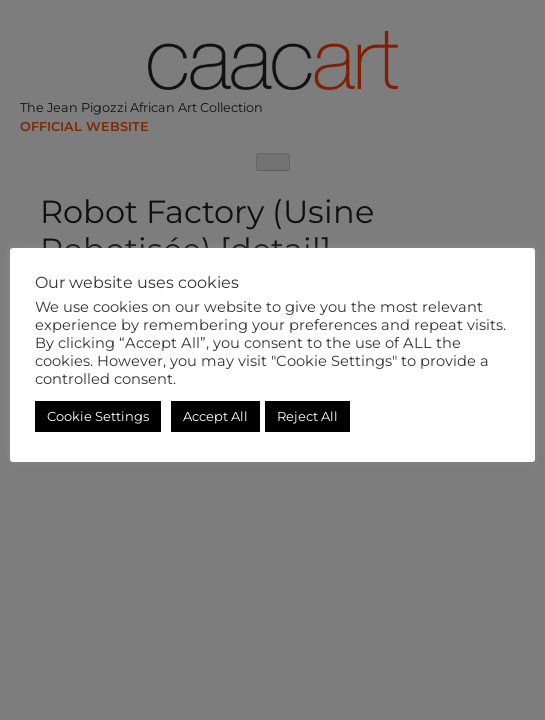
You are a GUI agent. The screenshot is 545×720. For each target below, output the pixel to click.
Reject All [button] (307, 416)
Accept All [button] (215, 416)
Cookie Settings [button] (98, 416)
